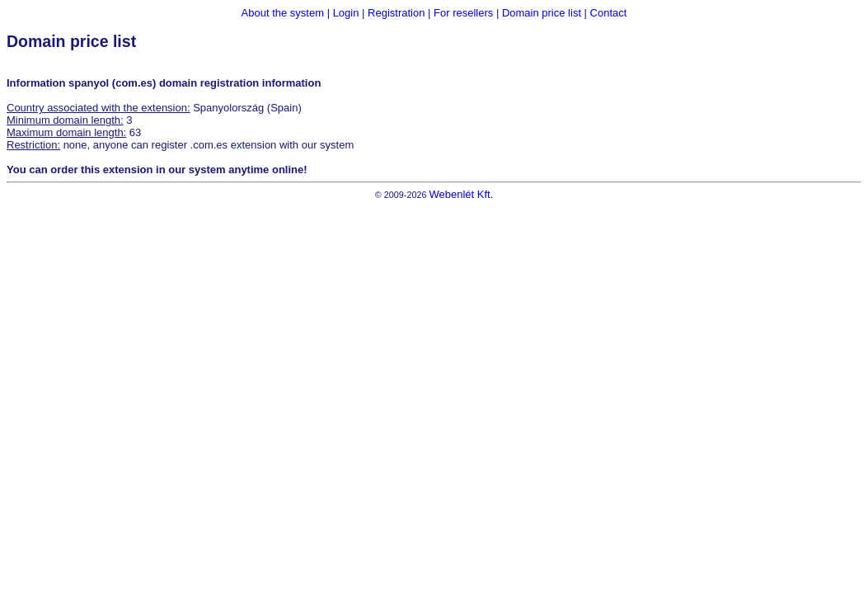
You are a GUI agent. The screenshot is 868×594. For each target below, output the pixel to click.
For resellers (463, 13)
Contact (609, 13)
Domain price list (542, 13)
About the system (283, 13)
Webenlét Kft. (461, 194)
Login (346, 13)
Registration (396, 13)
